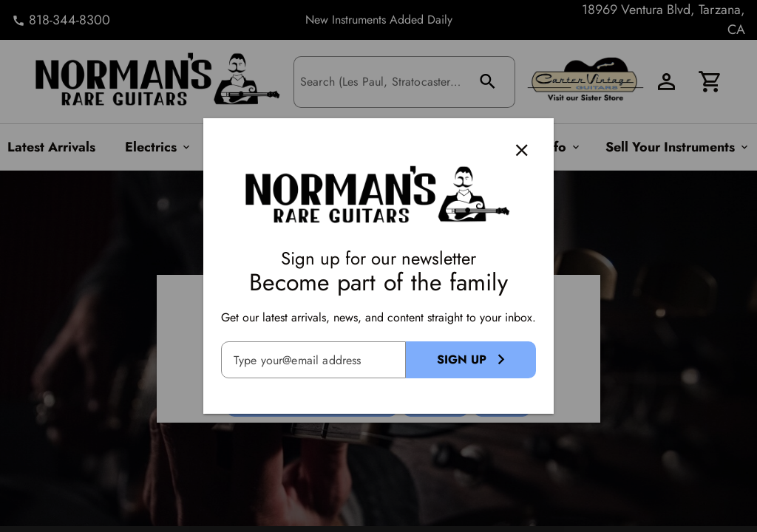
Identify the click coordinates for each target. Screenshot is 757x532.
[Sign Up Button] (471, 360)
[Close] (522, 150)
